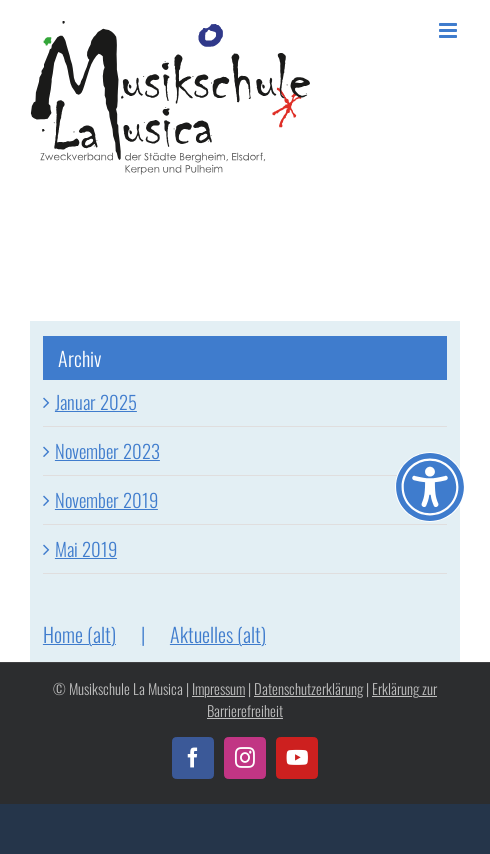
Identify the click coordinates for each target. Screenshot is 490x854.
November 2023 (107, 450)
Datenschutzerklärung (308, 688)
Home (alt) (79, 634)
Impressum (218, 688)
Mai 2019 (86, 548)
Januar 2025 (96, 401)
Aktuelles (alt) (218, 634)
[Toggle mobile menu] (449, 30)
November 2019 (106, 499)
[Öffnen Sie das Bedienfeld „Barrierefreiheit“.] (430, 487)
